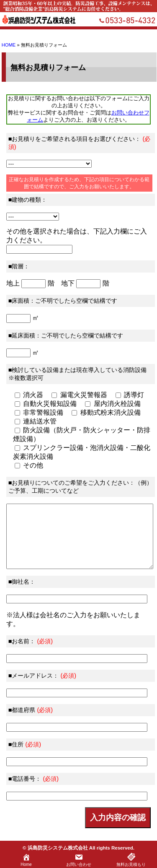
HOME (9, 45)
